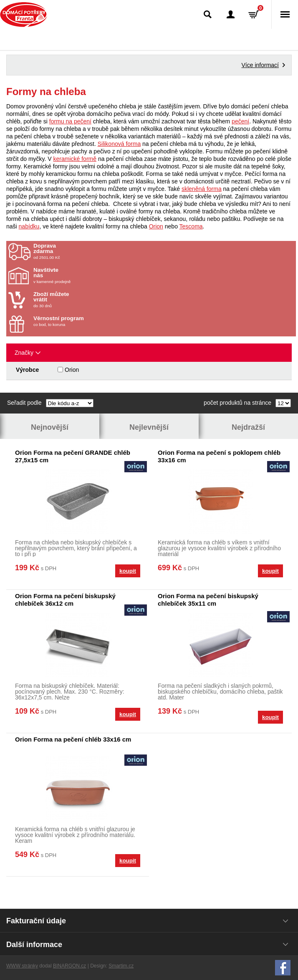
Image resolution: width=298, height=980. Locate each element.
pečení (240, 121)
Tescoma (191, 226)
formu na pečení (70, 121)
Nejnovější (50, 427)
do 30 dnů (82, 300)
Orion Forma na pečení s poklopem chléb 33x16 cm (219, 456)
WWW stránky (22, 966)
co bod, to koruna (82, 321)
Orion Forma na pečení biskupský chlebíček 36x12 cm (65, 600)
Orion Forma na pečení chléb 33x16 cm (73, 739)
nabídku (29, 226)
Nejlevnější (149, 427)
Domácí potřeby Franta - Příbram (24, 15)
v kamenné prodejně (82, 276)
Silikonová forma (119, 144)
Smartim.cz (121, 966)
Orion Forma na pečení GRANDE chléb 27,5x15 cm (73, 456)
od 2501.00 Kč (164, 251)
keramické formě (75, 159)
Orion (156, 226)
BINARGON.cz (69, 966)
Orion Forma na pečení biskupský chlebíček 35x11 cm (208, 600)
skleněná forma (202, 189)
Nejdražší (248, 427)
